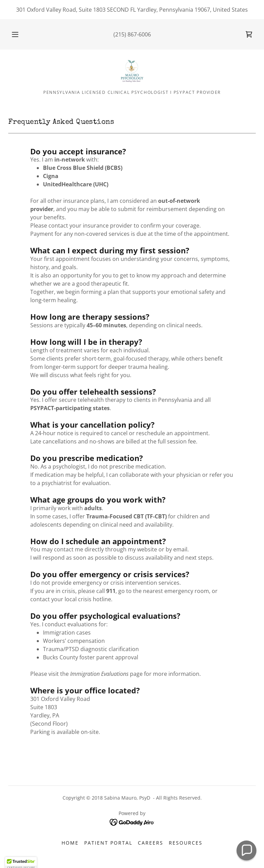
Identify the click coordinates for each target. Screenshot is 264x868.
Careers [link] (151, 843)
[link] (249, 34)
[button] (19, 34)
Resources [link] (186, 843)
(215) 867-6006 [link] (132, 34)
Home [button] (70, 843)
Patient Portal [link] (108, 843)
